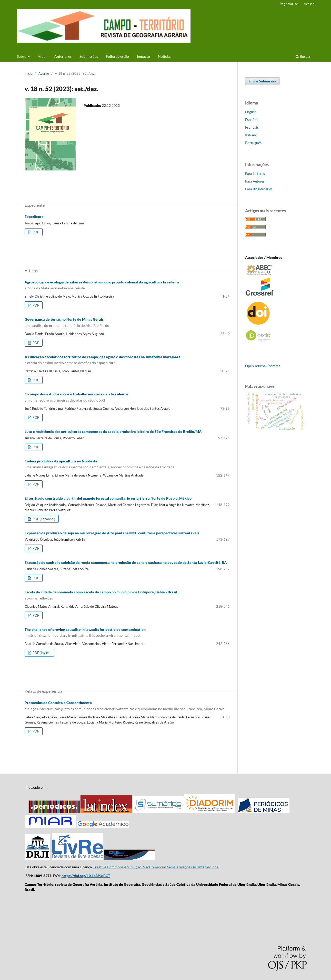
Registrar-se (289, 4)
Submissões (89, 56)
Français (252, 127)
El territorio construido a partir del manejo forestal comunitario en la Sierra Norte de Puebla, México (108, 498)
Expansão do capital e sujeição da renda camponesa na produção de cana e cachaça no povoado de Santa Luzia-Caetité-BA (126, 562)
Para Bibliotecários (259, 189)
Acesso (309, 4)
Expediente (34, 217)
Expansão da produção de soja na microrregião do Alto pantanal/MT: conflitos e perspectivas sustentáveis (112, 533)
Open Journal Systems (263, 366)
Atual (42, 56)
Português (253, 143)
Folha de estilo (117, 56)
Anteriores (63, 56)
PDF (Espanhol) (43, 519)
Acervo (44, 73)
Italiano (251, 135)
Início (28, 73)
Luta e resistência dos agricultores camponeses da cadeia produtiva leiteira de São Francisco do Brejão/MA (113, 431)
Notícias (165, 56)
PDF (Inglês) (41, 653)
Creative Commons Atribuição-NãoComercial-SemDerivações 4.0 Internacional (156, 867)
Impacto (143, 56)
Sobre (22, 56)
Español (251, 120)
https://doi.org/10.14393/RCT (86, 876)
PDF (35, 232)
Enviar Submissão (262, 81)
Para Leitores (255, 174)
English (251, 112)
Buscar (303, 56)
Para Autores (255, 181)
